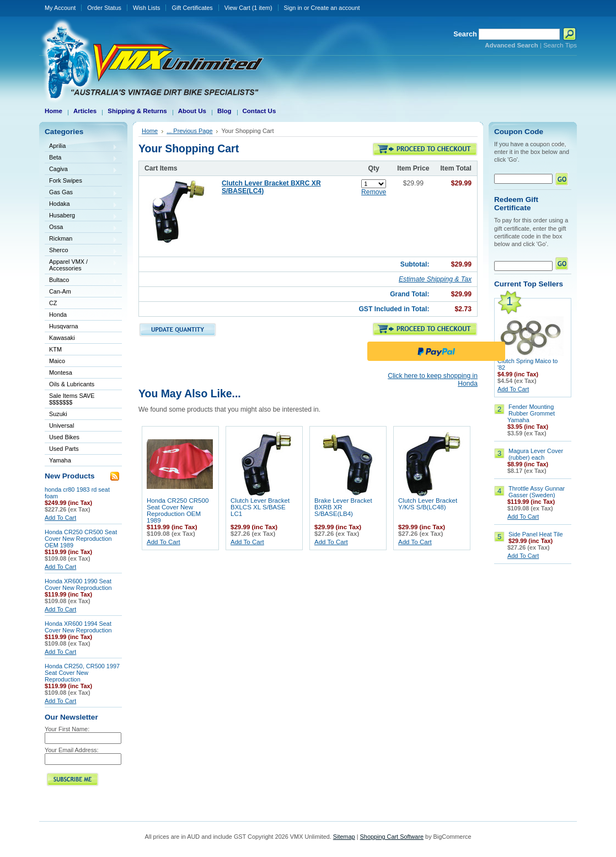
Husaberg (81, 216)
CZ (81, 304)
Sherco (81, 251)
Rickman (81, 239)
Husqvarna (81, 327)
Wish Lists (147, 8)
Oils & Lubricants (72, 384)
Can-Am (81, 292)
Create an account (336, 8)
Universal (81, 426)
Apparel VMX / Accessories (81, 265)
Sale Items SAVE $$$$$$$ (72, 399)
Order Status (104, 8)
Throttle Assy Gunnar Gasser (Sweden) (537, 492)
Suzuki (81, 415)
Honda (81, 315)
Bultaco (81, 281)
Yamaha (81, 461)
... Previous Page (189, 131)
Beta (81, 158)
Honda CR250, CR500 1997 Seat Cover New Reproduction (82, 673)
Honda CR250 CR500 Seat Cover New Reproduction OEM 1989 (81, 539)
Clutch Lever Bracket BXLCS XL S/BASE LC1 (260, 507)
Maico (81, 362)
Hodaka (81, 204)
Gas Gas (81, 193)
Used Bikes (64, 437)
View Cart (248, 8)
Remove (374, 192)
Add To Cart (60, 518)
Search (465, 34)
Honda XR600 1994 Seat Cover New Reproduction (78, 627)
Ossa (81, 228)
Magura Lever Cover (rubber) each (536, 454)
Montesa (81, 373)
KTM (81, 350)
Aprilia (81, 147)
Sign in (293, 8)
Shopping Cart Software (392, 837)
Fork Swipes (66, 180)
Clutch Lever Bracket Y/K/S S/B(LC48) (428, 504)
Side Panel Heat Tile (536, 534)
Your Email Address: (72, 750)
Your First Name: (67, 729)
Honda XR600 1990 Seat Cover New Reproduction (78, 584)
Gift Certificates (192, 8)
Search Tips (560, 45)
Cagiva (81, 170)
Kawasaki (81, 339)
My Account (60, 8)
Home (150, 131)
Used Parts (64, 449)
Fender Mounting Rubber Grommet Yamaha (531, 413)
